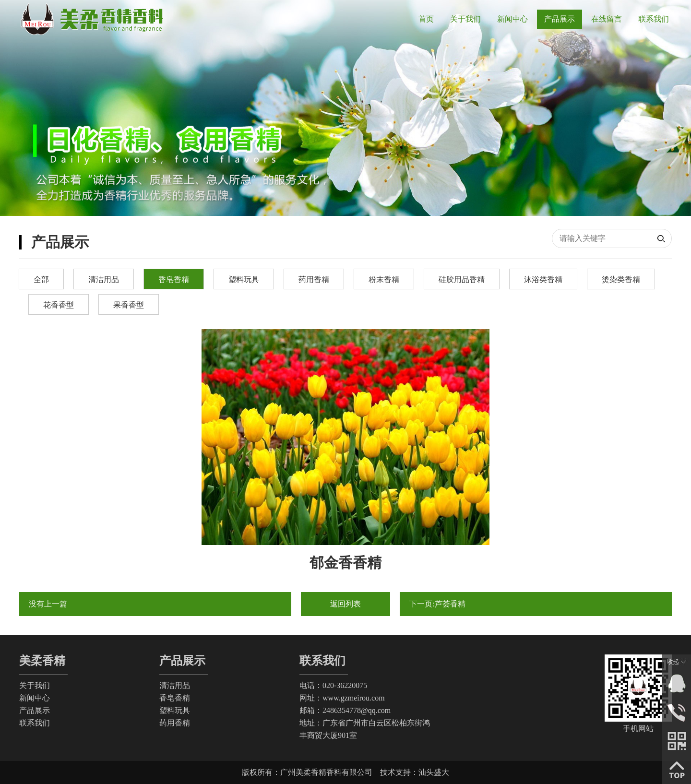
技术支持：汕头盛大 (415, 772)
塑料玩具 (244, 279)
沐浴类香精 (543, 279)
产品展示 (35, 710)
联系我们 (35, 723)
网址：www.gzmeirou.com (342, 698)
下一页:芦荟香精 (437, 604)
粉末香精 (384, 279)
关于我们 (35, 685)
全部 (41, 279)
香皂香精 (174, 279)
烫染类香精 (621, 279)
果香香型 (129, 305)
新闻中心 (35, 698)
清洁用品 (104, 279)
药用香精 (314, 279)
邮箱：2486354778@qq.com (345, 710)
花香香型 (59, 305)
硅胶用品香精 (462, 279)
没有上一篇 (48, 604)
